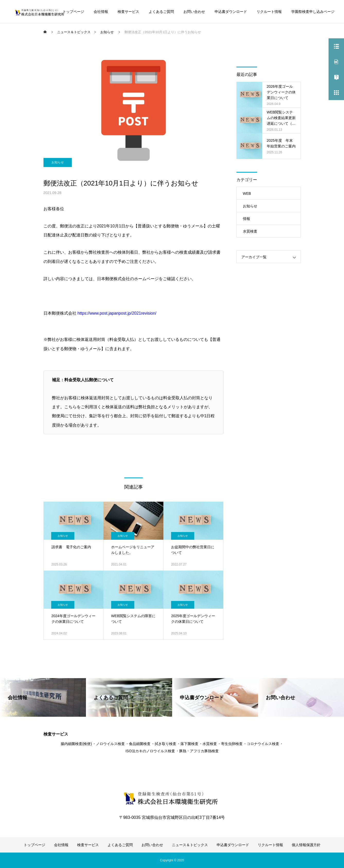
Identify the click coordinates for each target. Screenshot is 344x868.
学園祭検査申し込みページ (313, 12)
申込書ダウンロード (231, 12)
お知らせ (58, 162)
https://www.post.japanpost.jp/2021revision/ (117, 313)
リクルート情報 (269, 12)
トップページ (73, 12)
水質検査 (250, 231)
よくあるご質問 (161, 12)
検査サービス (128, 12)
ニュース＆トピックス (190, 845)
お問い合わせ (194, 12)
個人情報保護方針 (306, 845)
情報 (246, 219)
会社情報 (101, 12)
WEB (247, 193)
